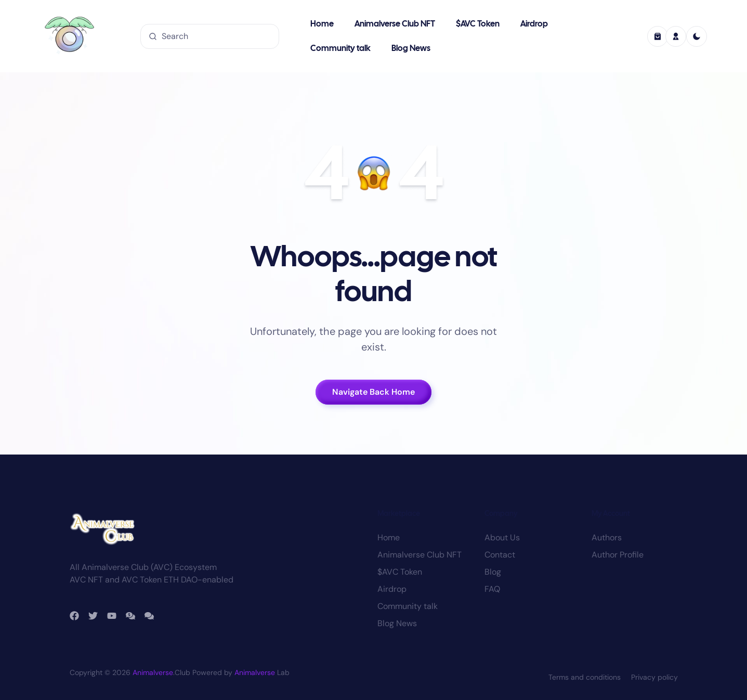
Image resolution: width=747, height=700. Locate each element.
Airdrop (534, 24)
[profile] (676, 36)
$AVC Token (478, 24)
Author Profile (618, 555)
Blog (493, 572)
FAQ (492, 589)
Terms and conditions (585, 677)
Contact (500, 555)
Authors (607, 537)
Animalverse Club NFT (395, 24)
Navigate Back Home (373, 392)
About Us (502, 537)
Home (322, 24)
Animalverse (153, 672)
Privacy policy (654, 677)
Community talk (340, 49)
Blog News (411, 49)
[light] (697, 36)
